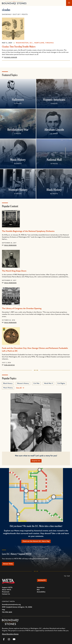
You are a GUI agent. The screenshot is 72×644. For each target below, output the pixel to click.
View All (19, 388)
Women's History (18, 190)
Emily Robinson (10, 245)
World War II (48, 383)
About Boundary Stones (10, 634)
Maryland (39, 43)
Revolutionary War (18, 130)
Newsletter (41, 588)
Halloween (18, 99)
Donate (42, 580)
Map (3, 610)
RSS (38, 590)
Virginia (50, 43)
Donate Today (8, 564)
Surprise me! (36, 461)
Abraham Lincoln (54, 130)
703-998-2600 (7, 612)
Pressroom (6, 592)
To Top (67, 576)
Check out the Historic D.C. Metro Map (36, 541)
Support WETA (7, 588)
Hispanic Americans (54, 99)
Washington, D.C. (25, 43)
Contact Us (6, 594)
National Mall (54, 160)
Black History (54, 190)
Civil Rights (61, 383)
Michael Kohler (11, 57)
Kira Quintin (9, 365)
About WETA (6, 590)
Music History (18, 160)
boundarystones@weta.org (11, 605)
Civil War (36, 383)
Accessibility (41, 592)
